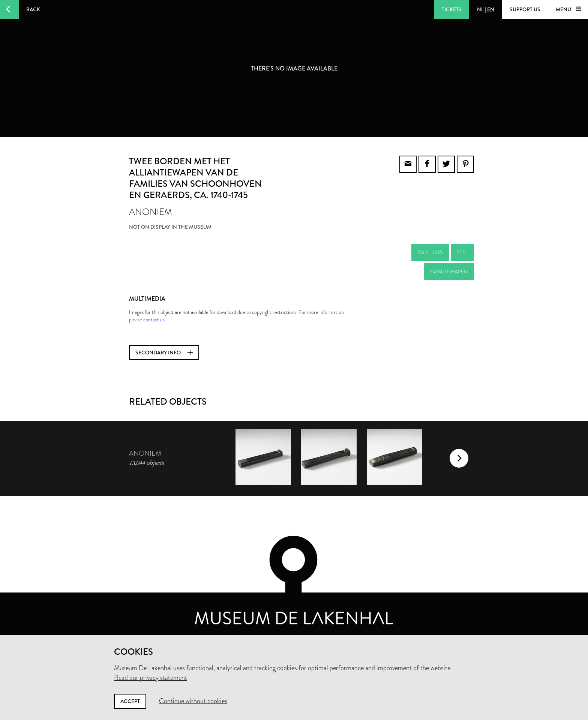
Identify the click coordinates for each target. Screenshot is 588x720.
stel (462, 252)
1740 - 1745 (430, 252)
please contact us (147, 319)
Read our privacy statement (151, 678)
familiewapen (449, 271)
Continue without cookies (193, 701)
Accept (130, 701)
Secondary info (164, 352)
